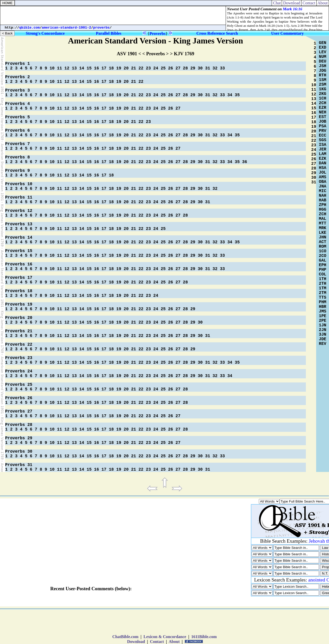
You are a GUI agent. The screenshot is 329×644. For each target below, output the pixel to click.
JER (323, 149)
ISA (323, 145)
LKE (323, 233)
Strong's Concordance (45, 33)
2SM (323, 85)
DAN (323, 163)
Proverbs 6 (17, 131)
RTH (323, 75)
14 (82, 68)
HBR (323, 307)
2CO (323, 256)
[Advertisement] (113, 15)
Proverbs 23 (19, 358)
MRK (323, 228)
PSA (323, 126)
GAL (323, 261)
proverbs (102, 28)
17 (104, 68)
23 (148, 68)
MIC (323, 191)
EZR (323, 108)
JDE (323, 339)
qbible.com (30, 28)
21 (134, 68)
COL (323, 274)
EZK (323, 159)
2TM (323, 293)
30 (200, 68)
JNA (323, 186)
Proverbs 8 (17, 157)
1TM (323, 288)
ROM (323, 247)
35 (237, 95)
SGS (323, 140)
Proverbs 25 (19, 385)
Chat (277, 3)
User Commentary (287, 33)
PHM (323, 302)
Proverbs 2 (17, 77)
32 (215, 68)
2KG (323, 94)
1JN (323, 325)
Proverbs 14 (19, 238)
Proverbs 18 (19, 291)
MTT (323, 223)
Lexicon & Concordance (165, 637)
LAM (323, 154)
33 (222, 68)
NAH (323, 196)
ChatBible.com (125, 637)
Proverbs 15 (19, 251)
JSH (323, 66)
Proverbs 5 (17, 117)
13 (74, 68)
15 (89, 68)
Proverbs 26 (19, 398)
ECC (323, 136)
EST (323, 117)
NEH (323, 112)
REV (323, 344)
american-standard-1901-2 (67, 28)
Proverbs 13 (19, 224)
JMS (323, 311)
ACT (323, 242)
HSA (323, 168)
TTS (323, 298)
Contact (309, 3)
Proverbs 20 (19, 318)
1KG (323, 89)
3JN (323, 335)
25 (163, 68)
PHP (323, 270)
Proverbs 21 (19, 331)
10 (52, 68)
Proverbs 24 (19, 371)
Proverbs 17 (19, 278)
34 (230, 95)
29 (193, 68)
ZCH (323, 214)
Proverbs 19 (19, 305)
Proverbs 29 (19, 438)
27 (178, 68)
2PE (323, 321)
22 (141, 68)
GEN (323, 43)
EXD (323, 48)
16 (97, 68)
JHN (323, 237)
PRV (323, 131)
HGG (323, 210)
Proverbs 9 (17, 171)
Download (292, 3)
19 (119, 68)
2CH (323, 103)
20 (126, 68)
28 (185, 68)
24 (156, 68)
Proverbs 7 (17, 144)
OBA (323, 182)
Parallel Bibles (109, 33)
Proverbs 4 (17, 104)
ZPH (323, 205)
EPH (323, 265)
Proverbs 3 (17, 91)
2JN (323, 330)
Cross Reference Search (217, 33)
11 (60, 68)
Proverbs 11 (19, 198)
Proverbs (158, 34)
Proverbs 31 (19, 465)
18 (111, 68)
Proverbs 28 (19, 425)
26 (171, 68)
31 (208, 68)
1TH (323, 279)
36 (245, 162)
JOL (323, 173)
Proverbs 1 (17, 64)
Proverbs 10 (19, 184)
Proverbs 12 (19, 211)
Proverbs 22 (19, 345)
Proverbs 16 (19, 264)
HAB (323, 200)
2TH (323, 284)
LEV (323, 52)
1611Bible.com (204, 637)
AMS (323, 177)
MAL (323, 219)
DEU (323, 61)
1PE (323, 316)
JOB (323, 122)
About (323, 3)
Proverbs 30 (19, 452)
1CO (323, 251)
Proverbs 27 (19, 412)
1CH (323, 99)
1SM (323, 80)
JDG (323, 71)
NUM (323, 57)
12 (67, 68)
